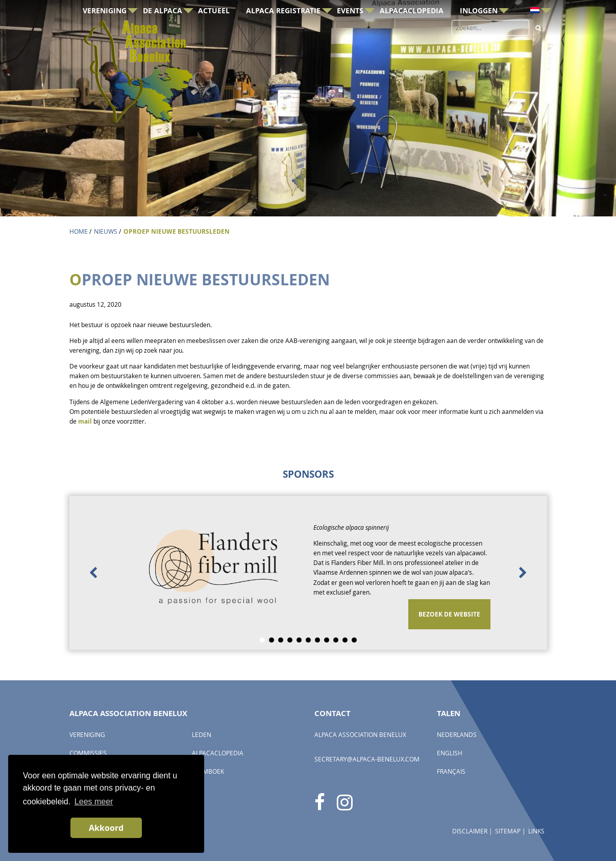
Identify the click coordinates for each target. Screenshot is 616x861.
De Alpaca (163, 27)
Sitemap (508, 831)
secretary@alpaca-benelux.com (367, 759)
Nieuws (106, 231)
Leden (202, 735)
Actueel (214, 27)
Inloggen (479, 27)
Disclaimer (470, 831)
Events (350, 27)
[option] (308, 573)
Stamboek (208, 771)
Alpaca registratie (283, 27)
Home (79, 231)
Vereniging (105, 27)
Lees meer (94, 802)
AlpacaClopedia (412, 27)
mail (85, 421)
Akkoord (106, 828)
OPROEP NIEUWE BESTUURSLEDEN (177, 231)
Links (536, 831)
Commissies (88, 753)
